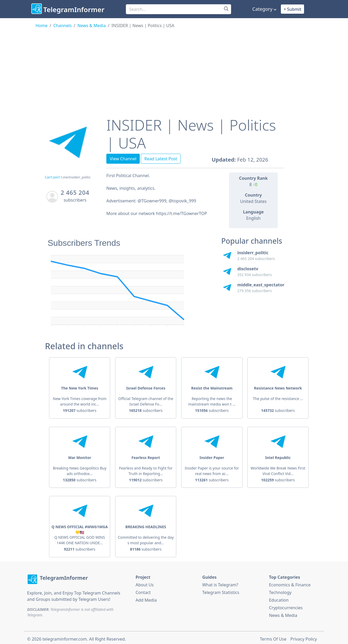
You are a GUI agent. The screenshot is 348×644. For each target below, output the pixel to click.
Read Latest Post (161, 159)
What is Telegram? (220, 582)
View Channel (123, 159)
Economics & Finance (290, 582)
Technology (280, 590)
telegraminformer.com (64, 636)
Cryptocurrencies (286, 605)
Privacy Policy (304, 636)
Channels (62, 26)
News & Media (92, 26)
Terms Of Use (273, 636)
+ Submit (292, 9)
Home (42, 26)
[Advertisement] (174, 68)
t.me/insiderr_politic (76, 177)
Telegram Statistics (221, 590)
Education (279, 597)
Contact (143, 590)
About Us (145, 582)
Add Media (146, 597)
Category (262, 9)
